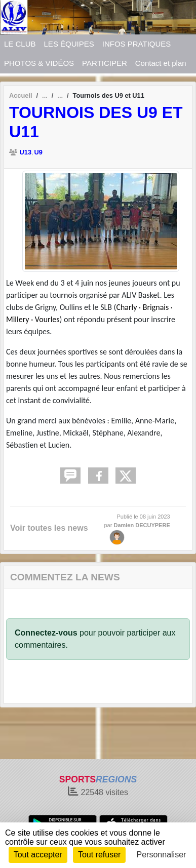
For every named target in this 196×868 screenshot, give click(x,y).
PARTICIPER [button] (105, 63)
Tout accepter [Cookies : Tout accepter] (38, 855)
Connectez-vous (46, 633)
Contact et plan (161, 63)
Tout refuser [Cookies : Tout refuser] (99, 855)
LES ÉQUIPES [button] (69, 44)
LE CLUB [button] (20, 44)
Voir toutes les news (49, 528)
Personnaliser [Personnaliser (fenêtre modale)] (162, 855)
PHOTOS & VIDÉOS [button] (39, 63)
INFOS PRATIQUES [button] (137, 44)
